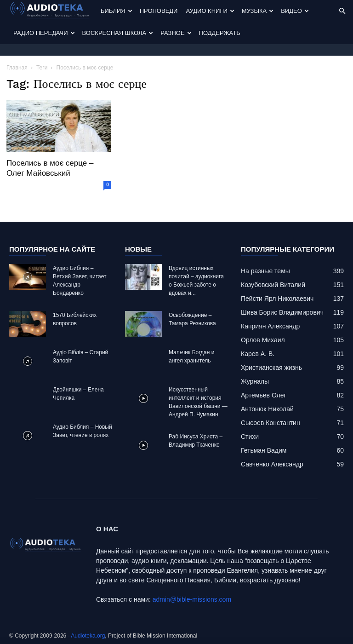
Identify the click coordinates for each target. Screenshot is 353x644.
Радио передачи (44, 33)
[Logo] (53, 11)
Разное (176, 33)
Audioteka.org (88, 636)
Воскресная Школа (118, 33)
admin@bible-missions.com (192, 599)
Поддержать (220, 33)
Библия (117, 11)
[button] (342, 11)
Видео (295, 11)
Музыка (258, 11)
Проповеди (159, 11)
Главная (17, 68)
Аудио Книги (210, 11)
